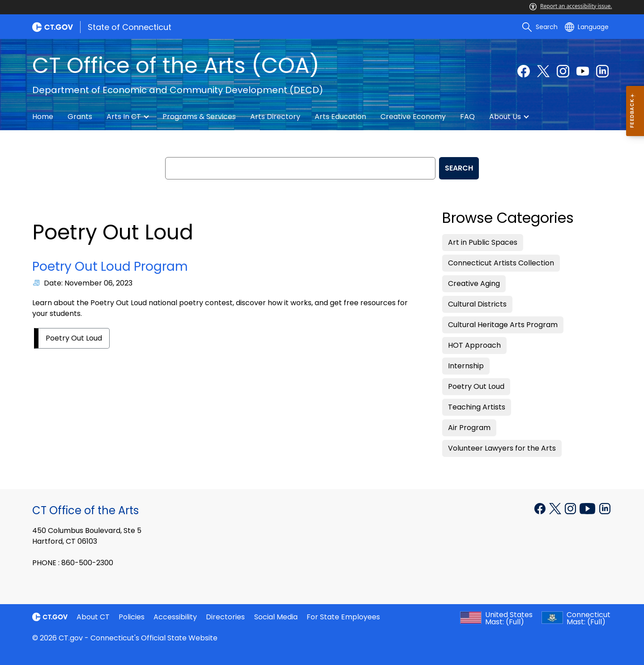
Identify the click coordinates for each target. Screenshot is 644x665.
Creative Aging (474, 283)
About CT (93, 617)
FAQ (467, 117)
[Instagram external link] (563, 71)
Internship (466, 366)
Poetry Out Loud (74, 338)
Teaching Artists (477, 407)
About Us (505, 117)
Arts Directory (275, 117)
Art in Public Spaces (483, 242)
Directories (225, 617)
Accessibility (175, 617)
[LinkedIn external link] (605, 508)
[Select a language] (587, 27)
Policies (132, 617)
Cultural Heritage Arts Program (503, 325)
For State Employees (343, 617)
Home (43, 117)
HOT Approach (474, 345)
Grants (80, 117)
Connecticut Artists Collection (501, 263)
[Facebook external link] (524, 71)
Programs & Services (199, 117)
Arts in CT (124, 117)
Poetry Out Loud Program (110, 266)
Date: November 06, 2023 (88, 283)
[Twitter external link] (543, 71)
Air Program (469, 428)
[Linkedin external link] (602, 71)
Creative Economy (413, 117)
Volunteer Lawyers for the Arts (502, 448)
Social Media (276, 617)
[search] (540, 27)
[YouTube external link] (583, 71)
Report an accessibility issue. (571, 6)
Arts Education (340, 117)
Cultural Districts (477, 304)
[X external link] (556, 508)
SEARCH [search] (459, 168)
